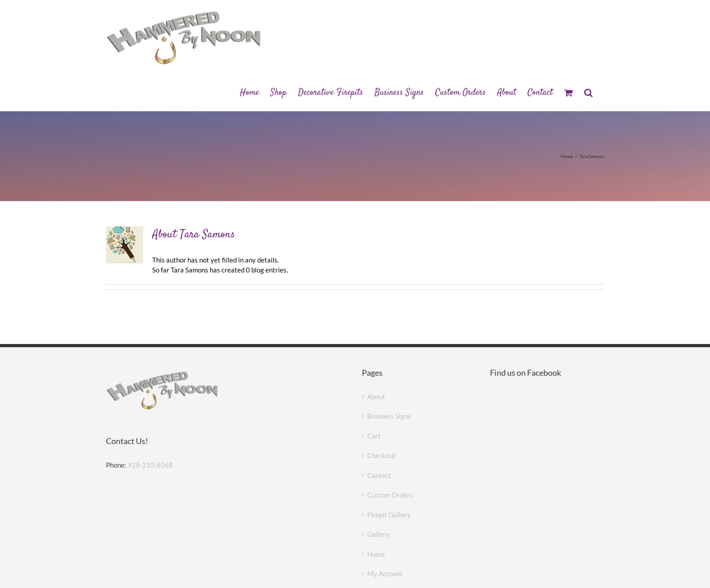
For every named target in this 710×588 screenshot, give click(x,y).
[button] (588, 92)
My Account (385, 574)
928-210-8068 (150, 465)
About (376, 397)
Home (376, 554)
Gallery (378, 534)
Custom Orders (390, 495)
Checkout (381, 455)
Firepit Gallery (389, 515)
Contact (379, 475)
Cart (374, 436)
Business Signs (389, 416)
